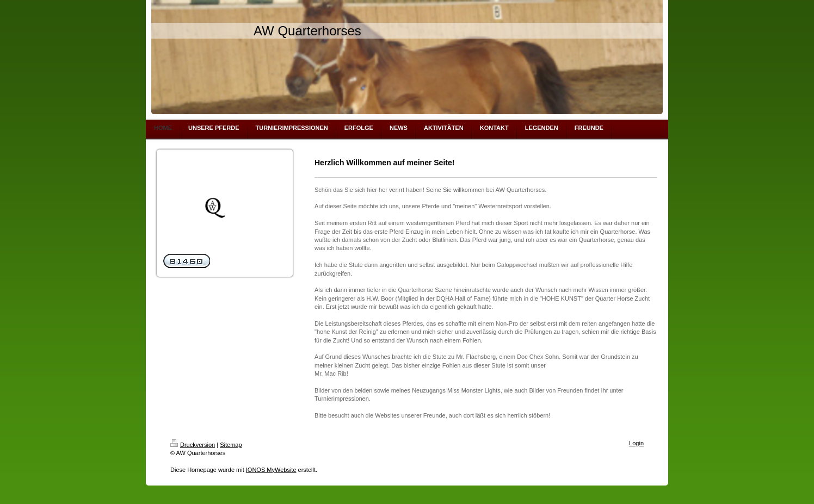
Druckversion (193, 445)
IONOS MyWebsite (271, 470)
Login (636, 443)
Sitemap (231, 445)
